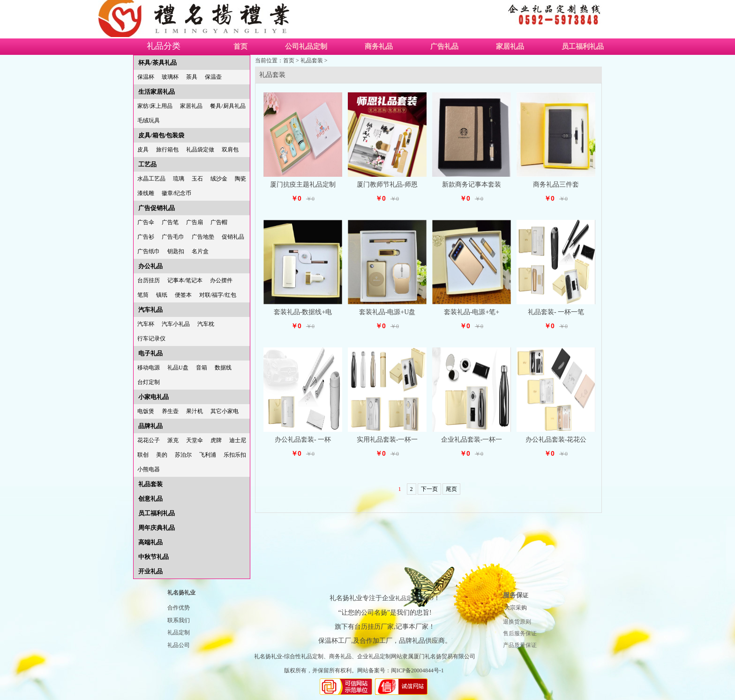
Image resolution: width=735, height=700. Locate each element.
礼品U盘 (178, 368)
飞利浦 (208, 455)
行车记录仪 (151, 339)
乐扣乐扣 (235, 455)
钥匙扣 (176, 251)
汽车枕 (206, 324)
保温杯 (146, 77)
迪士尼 (238, 440)
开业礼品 (150, 571)
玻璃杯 (170, 77)
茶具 (192, 77)
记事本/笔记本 (185, 280)
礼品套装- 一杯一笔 (556, 312)
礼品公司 (179, 645)
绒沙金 (219, 179)
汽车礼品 (150, 310)
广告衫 (146, 237)
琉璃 (179, 179)
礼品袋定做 (200, 150)
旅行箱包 (167, 150)
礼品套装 (150, 484)
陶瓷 (240, 179)
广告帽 (219, 222)
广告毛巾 (173, 237)
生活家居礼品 (157, 92)
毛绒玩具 (149, 120)
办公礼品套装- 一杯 (303, 440)
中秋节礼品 (154, 557)
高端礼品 (150, 542)
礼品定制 (179, 632)
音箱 (202, 368)
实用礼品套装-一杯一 (387, 440)
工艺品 (147, 164)
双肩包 (230, 150)
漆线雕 (146, 193)
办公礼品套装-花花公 (556, 440)
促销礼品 (233, 237)
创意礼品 (150, 499)
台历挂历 (149, 280)
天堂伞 (195, 440)
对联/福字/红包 (218, 295)
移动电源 (149, 368)
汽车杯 (146, 324)
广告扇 (195, 222)
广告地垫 (203, 237)
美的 (162, 455)
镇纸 (162, 295)
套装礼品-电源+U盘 (387, 312)
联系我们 (179, 620)
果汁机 (195, 411)
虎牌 (216, 440)
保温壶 (213, 77)
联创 (143, 455)
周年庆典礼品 (157, 528)
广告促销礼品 (157, 208)
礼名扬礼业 (181, 593)
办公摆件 (221, 280)
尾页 (451, 489)
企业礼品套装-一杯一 (472, 440)
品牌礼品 (150, 426)
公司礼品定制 (306, 46)
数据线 (223, 368)
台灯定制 (149, 382)
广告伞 (146, 222)
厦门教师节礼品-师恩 (387, 184)
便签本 (183, 295)
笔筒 (143, 295)
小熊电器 (149, 469)
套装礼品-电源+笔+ (472, 312)
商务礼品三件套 (556, 184)
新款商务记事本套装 (472, 184)
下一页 (429, 489)
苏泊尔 (183, 455)
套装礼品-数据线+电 (303, 312)
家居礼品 (510, 46)
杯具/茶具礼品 (157, 63)
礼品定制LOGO (414, 598)
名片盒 (200, 251)
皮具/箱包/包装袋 (161, 135)
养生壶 (170, 411)
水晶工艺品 (151, 179)
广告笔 (170, 222)
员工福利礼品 (583, 46)
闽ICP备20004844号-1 (417, 670)
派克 (173, 440)
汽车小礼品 (176, 324)
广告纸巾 (149, 251)
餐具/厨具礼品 (228, 106)
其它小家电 (225, 411)
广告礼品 (444, 46)
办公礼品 (150, 266)
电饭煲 (146, 411)
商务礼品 (379, 46)
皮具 (143, 150)
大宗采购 (516, 608)
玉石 (197, 179)
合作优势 (179, 608)
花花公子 (149, 440)
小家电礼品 (154, 397)
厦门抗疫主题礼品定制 (303, 184)
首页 (240, 46)
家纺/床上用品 (155, 106)
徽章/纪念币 (176, 193)
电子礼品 (150, 353)
